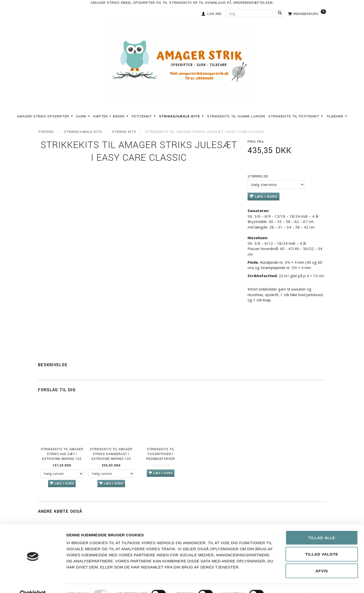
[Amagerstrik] (182, 62)
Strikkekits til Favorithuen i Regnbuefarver (161, 454)
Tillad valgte (322, 543)
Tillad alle (322, 527)
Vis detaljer (287, 583)
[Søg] (280, 13)
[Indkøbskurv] (307, 13)
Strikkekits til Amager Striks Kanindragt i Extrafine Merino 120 (111, 454)
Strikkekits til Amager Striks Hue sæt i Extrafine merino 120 (62, 454)
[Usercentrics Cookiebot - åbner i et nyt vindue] (33, 583)
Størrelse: (258, 176)
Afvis (322, 560)
